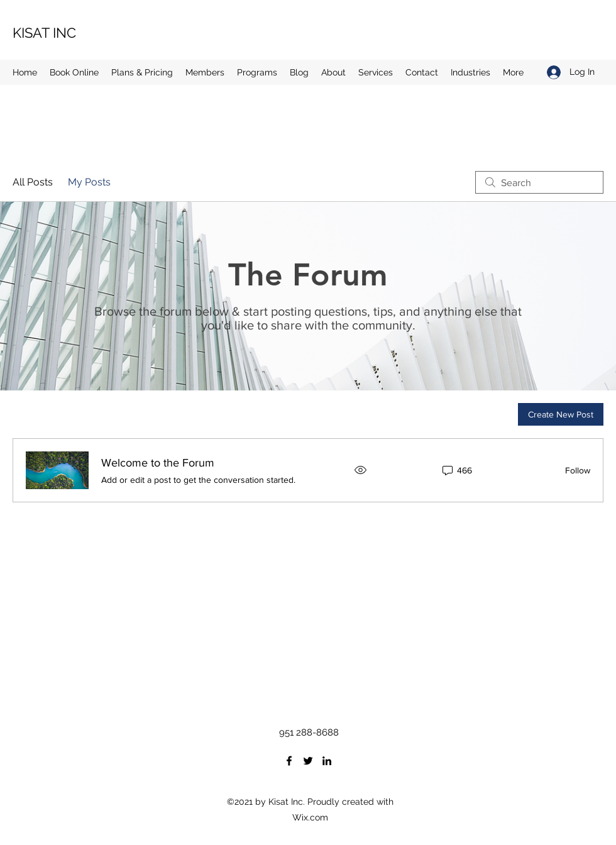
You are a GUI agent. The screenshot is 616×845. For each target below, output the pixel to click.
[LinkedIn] (327, 761)
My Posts (89, 182)
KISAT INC (44, 33)
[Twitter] (308, 761)
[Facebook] (289, 761)
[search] (539, 182)
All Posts (33, 182)
